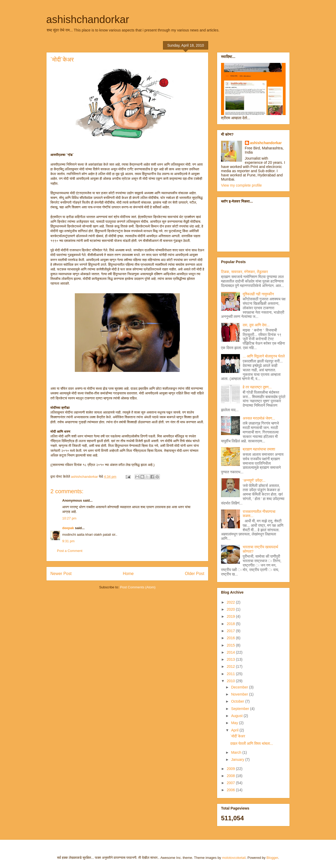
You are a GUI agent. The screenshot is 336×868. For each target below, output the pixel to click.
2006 (231, 790)
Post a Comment (70, 551)
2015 (231, 645)
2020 (231, 609)
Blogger (272, 858)
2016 (231, 638)
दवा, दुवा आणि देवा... (256, 325)
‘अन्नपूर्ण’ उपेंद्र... (254, 480)
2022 (231, 602)
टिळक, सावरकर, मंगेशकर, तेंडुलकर (245, 272)
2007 (231, 783)
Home (128, 574)
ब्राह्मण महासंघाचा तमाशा (259, 449)
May (235, 723)
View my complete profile (241, 185)
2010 (231, 681)
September (240, 709)
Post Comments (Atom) (138, 587)
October (238, 701)
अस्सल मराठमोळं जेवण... (259, 418)
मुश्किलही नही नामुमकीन (258, 294)
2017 (231, 631)
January (238, 759)
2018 (231, 624)
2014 (231, 652)
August (237, 716)
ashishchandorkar (88, 19)
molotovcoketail (234, 858)
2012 (231, 666)
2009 (231, 769)
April (235, 730)
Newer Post (61, 574)
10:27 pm (69, 518)
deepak (68, 528)
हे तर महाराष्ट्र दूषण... (257, 387)
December (240, 687)
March (237, 752)
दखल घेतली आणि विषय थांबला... (252, 744)
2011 (231, 674)
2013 (231, 659)
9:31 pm (68, 541)
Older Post (195, 574)
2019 (231, 616)
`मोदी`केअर (238, 736)
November (240, 694)
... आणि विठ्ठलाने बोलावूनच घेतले (264, 356)
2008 (231, 776)
